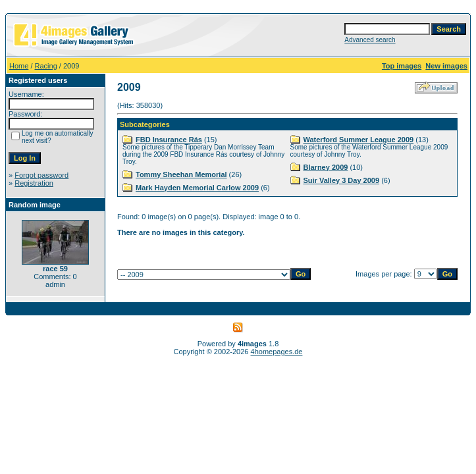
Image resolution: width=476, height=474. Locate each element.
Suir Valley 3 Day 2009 (342, 180)
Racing (46, 66)
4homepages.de (277, 352)
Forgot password (41, 175)
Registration (34, 183)
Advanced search (370, 40)
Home (19, 66)
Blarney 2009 (326, 167)
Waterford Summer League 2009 (359, 140)
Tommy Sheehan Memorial (181, 174)
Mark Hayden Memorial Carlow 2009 (197, 188)
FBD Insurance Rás (169, 140)
